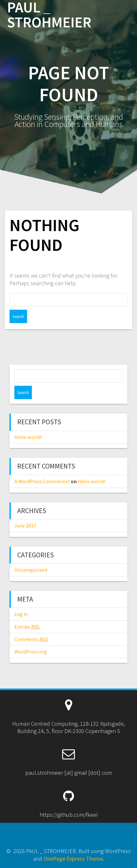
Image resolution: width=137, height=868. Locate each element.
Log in (21, 614)
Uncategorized (31, 570)
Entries (27, 627)
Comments (31, 639)
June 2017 (25, 526)
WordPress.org (31, 652)
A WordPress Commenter (42, 481)
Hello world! (28, 437)
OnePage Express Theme (73, 859)
